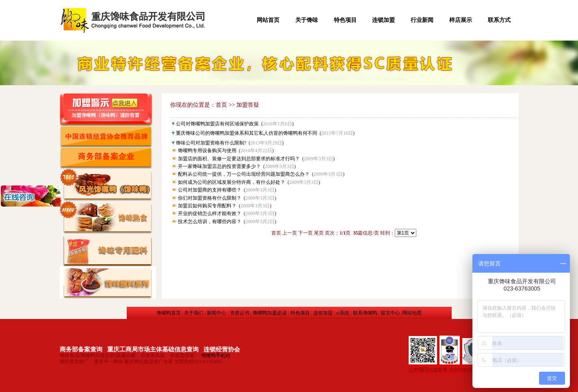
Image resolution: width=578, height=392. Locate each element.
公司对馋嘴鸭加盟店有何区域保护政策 (217, 124)
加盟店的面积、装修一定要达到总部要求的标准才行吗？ (239, 159)
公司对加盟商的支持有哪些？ (210, 190)
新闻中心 (216, 313)
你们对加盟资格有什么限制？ (210, 198)
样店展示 (461, 20)
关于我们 (194, 313)
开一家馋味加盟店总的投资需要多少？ (219, 166)
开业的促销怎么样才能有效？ (210, 213)
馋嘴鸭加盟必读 (270, 313)
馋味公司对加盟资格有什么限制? (211, 143)
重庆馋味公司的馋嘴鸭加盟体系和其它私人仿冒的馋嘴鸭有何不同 (247, 133)
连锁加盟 (383, 20)
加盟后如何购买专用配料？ (207, 206)
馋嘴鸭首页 (169, 313)
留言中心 (390, 313)
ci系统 (343, 313)
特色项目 (345, 20)
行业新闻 (422, 20)
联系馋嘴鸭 (365, 313)
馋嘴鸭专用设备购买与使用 (207, 151)
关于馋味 (307, 20)
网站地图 (412, 313)
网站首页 (268, 20)
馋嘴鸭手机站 (216, 355)
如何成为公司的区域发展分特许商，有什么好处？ (232, 182)
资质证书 (240, 313)
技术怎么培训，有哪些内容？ (210, 222)
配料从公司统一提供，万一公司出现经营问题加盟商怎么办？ (244, 174)
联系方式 (499, 20)
